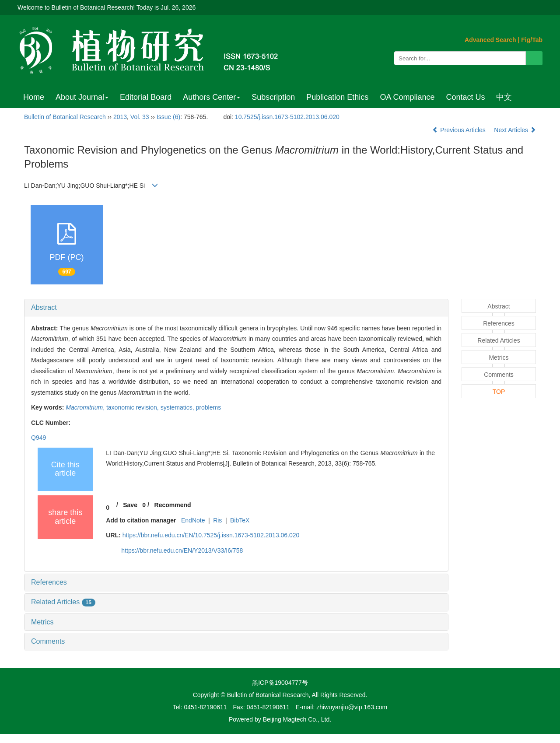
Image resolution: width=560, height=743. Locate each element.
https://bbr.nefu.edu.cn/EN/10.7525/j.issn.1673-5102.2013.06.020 (211, 535)
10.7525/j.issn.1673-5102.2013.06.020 (287, 117)
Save (130, 505)
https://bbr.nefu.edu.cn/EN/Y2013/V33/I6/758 (182, 550)
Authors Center (212, 97)
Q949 (38, 438)
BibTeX (240, 520)
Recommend (173, 505)
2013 (120, 117)
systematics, (178, 407)
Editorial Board (146, 97)
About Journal (82, 97)
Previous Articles (460, 130)
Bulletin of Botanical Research (65, 117)
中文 (504, 97)
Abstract (44, 307)
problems (209, 407)
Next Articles (515, 130)
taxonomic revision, (133, 407)
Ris (217, 520)
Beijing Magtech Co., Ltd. (297, 719)
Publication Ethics (337, 97)
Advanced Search (490, 40)
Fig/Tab (532, 40)
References (49, 582)
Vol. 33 (140, 117)
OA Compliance (407, 97)
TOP (499, 392)
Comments (48, 641)
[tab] (236, 308)
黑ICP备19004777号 (280, 683)
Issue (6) (168, 117)
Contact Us (465, 97)
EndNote (193, 520)
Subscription (273, 97)
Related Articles (63, 602)
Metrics (42, 622)
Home (34, 97)
